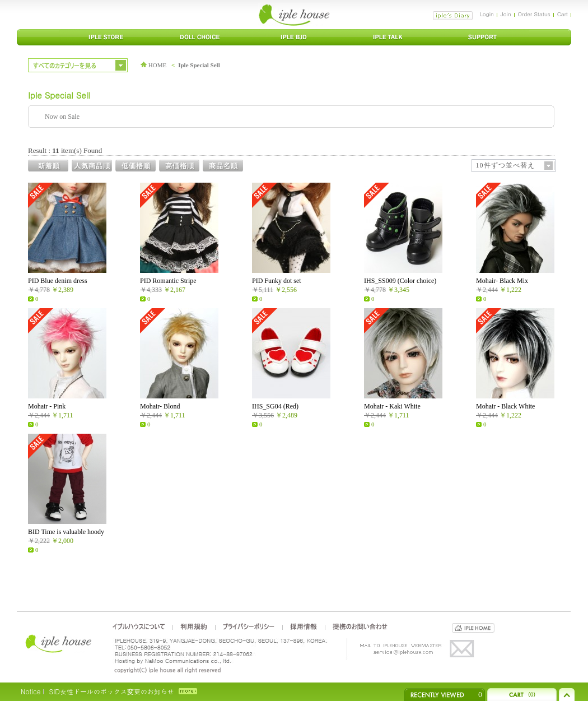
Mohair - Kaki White (392, 406)
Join (506, 14)
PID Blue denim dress (58, 281)
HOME (153, 65)
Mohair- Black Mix (502, 281)
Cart (563, 14)
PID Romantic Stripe (168, 281)
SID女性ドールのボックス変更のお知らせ (111, 691)
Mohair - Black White (505, 406)
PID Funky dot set (277, 281)
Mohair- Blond (160, 406)
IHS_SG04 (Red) (275, 406)
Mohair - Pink (47, 406)
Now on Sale (62, 117)
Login (486, 14)
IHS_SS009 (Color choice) (400, 281)
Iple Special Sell (199, 65)
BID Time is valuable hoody (66, 532)
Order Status (534, 14)
